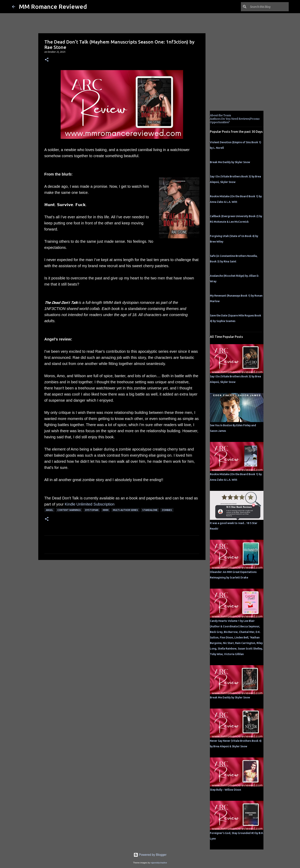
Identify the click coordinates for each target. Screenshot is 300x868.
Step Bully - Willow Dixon (225, 790)
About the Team (220, 115)
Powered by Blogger (150, 855)
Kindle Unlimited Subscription (90, 504)
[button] (47, 60)
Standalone (150, 510)
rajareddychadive (159, 863)
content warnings (69, 510)
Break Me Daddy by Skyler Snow (230, 162)
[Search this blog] (269, 7)
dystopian (92, 510)
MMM (106, 510)
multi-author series (125, 510)
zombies (167, 510)
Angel (49, 510)
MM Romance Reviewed (53, 6)
